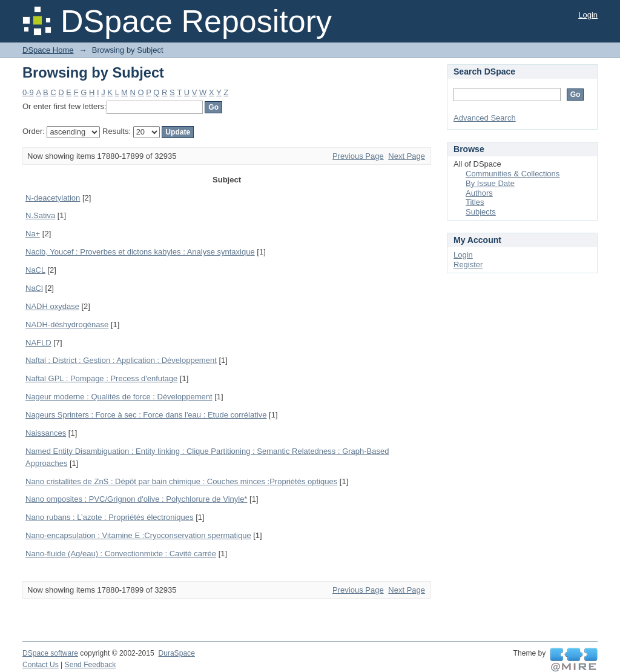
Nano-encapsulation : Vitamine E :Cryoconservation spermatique (138, 535)
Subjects (481, 212)
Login (588, 15)
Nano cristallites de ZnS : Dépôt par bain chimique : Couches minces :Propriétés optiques (181, 481)
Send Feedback (91, 665)
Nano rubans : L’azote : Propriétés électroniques (110, 517)
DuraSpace (176, 653)
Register (468, 264)
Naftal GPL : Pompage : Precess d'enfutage (101, 378)
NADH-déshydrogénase (67, 324)
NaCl (34, 288)
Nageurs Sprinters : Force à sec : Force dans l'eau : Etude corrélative (146, 415)
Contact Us (41, 665)
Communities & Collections (513, 174)
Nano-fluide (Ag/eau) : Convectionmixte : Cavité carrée (121, 554)
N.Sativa (40, 215)
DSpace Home (48, 50)
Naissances (46, 433)
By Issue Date (490, 183)
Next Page (407, 156)
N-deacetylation (53, 198)
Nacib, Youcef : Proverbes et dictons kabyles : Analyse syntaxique (140, 252)
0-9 (28, 92)
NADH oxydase (52, 306)
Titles (475, 202)
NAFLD (38, 343)
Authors (479, 193)
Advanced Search (485, 118)
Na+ (33, 234)
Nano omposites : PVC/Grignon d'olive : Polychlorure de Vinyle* (136, 499)
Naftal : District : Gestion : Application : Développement (121, 360)
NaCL (35, 270)
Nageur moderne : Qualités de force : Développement (119, 397)
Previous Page (358, 156)
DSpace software (50, 653)
